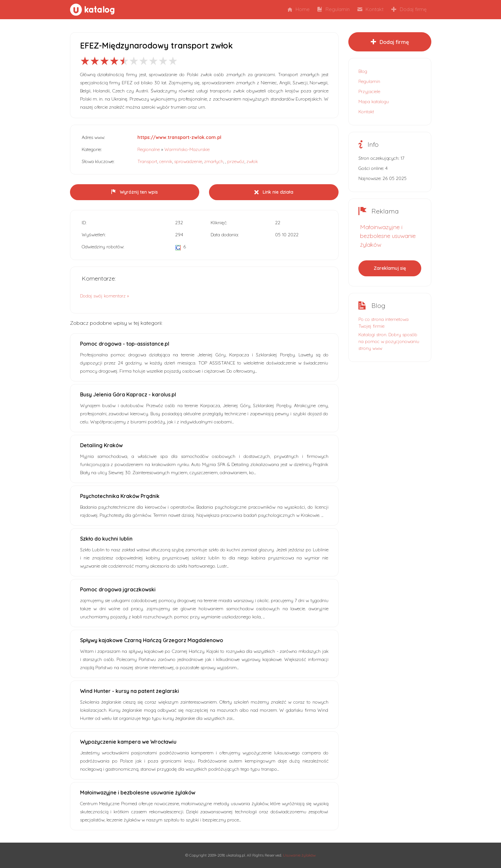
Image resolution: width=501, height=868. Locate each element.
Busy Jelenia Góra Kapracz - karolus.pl (128, 394)
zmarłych (214, 161)
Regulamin (334, 9)
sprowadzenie (188, 161)
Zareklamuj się (390, 268)
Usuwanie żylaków (299, 855)
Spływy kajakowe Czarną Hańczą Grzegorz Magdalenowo (152, 640)
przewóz (236, 161)
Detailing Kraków (101, 445)
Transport (147, 161)
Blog (363, 71)
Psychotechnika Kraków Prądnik (120, 496)
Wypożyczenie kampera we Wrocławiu (128, 742)
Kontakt (370, 9)
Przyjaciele (369, 91)
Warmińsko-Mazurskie (187, 149)
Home (299, 9)
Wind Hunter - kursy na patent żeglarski (130, 691)
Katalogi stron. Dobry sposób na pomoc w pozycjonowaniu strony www (389, 341)
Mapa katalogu (374, 102)
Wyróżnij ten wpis (135, 192)
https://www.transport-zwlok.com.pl (179, 137)
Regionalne (149, 149)
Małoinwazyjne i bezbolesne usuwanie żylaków (138, 792)
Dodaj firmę (409, 9)
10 (173, 61)
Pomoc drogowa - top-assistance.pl (125, 344)
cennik (166, 161)
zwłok (252, 161)
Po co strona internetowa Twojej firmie (383, 323)
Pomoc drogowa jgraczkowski (118, 589)
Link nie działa (274, 192)
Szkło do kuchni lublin (106, 539)
